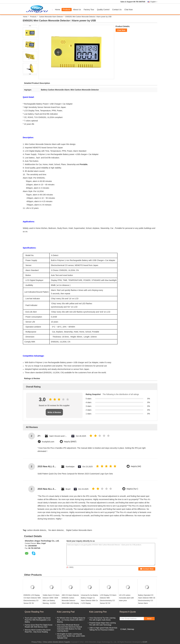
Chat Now (128, 10)
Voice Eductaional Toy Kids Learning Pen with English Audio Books (102, 619)
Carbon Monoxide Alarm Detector (51, 17)
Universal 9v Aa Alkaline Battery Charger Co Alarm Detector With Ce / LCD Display (90, 599)
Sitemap (131, 629)
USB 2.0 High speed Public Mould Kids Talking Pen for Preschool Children (103, 629)
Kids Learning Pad (66, 612)
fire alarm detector (56, 530)
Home (58, 10)
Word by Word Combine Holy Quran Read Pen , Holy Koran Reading (38, 631)
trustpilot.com (48, 442)
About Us (77, 10)
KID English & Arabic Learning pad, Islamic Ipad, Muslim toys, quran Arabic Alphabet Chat (71, 636)
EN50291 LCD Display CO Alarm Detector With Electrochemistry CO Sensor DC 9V (32, 599)
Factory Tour (89, 10)
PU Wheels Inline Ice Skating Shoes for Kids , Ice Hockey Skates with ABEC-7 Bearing (71, 620)
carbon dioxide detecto (36, 530)
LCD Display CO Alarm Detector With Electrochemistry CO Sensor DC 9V (108, 599)
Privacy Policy (36, 642)
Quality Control (103, 10)
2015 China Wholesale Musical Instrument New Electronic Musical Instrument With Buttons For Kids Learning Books (69, 628)
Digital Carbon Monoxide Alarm (79, 530)
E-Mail (123, 629)
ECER (145, 642)
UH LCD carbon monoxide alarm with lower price (126, 598)
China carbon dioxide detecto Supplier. (57, 642)
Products (67, 10)
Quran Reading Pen (34, 612)
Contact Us (117, 10)
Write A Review (54, 412)
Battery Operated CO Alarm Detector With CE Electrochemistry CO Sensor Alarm (147, 599)
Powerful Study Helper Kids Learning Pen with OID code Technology (103, 624)
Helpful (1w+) (132, 489)
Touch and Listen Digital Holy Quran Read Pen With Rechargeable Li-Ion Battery (38, 620)
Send (149, 619)
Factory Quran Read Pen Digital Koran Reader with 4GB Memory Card (39, 626)
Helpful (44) (136, 466)
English (154, 2)
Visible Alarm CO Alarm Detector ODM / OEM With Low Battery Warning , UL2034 (51, 599)
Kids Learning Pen (98, 612)
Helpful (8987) (70, 442)
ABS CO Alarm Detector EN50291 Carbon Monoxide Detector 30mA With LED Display (70, 599)
